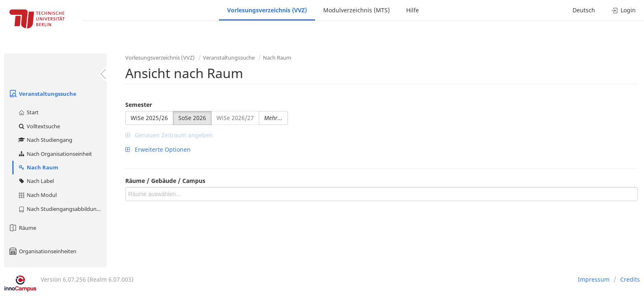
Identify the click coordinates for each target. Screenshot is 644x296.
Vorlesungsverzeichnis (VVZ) (267, 10)
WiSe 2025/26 (149, 118)
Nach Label (36, 181)
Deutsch (584, 10)
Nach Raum (38, 167)
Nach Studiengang (45, 140)
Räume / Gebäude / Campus (165, 181)
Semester (139, 105)
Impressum (594, 279)
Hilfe (413, 10)
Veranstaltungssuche (42, 94)
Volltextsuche (39, 126)
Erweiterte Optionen (158, 149)
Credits (630, 279)
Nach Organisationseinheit (55, 154)
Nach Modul (37, 195)
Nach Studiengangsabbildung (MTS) (62, 209)
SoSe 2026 (192, 118)
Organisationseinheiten (42, 251)
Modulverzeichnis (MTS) (356, 10)
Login (624, 10)
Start (28, 112)
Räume (22, 228)
